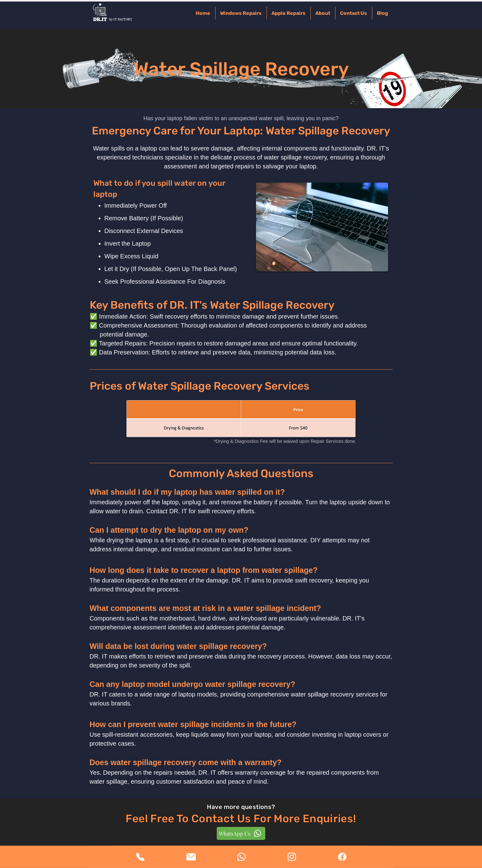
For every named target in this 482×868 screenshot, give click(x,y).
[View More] (140, 857)
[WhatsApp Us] (241, 833)
